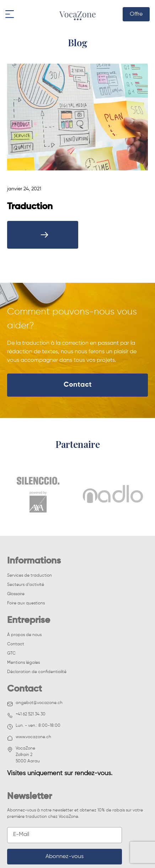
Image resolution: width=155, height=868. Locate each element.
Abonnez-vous (65, 857)
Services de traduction (30, 576)
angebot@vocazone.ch (35, 704)
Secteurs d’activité (26, 585)
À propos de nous (24, 635)
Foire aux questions (26, 603)
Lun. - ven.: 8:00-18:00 (34, 727)
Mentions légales (23, 663)
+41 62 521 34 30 (26, 715)
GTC (11, 653)
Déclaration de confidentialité (37, 672)
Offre (136, 14)
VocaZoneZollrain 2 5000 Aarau (23, 755)
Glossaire (16, 594)
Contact (78, 385)
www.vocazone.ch (29, 738)
